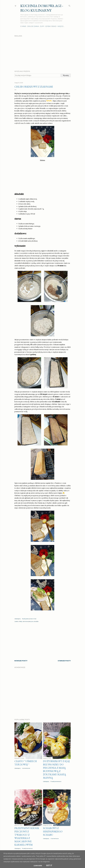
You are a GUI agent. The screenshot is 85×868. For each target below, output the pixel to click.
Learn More (38, 866)
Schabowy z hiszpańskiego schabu (53, 831)
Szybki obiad (51, 26)
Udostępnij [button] (17, 619)
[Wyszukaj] (69, 5)
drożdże (36, 621)
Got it (49, 865)
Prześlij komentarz (56, 781)
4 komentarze (26, 768)
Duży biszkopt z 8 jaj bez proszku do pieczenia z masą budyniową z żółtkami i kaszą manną (56, 769)
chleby (20, 621)
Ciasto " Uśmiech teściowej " (26, 763)
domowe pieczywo (28, 621)
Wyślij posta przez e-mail (29, 619)
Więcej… (61, 26)
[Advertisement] (43, 52)
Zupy (42, 26)
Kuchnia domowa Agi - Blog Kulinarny (42, 8)
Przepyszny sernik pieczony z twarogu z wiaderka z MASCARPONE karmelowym (27, 836)
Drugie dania (33, 26)
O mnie (23, 26)
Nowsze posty (21, 661)
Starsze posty (64, 661)
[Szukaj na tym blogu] (37, 75)
